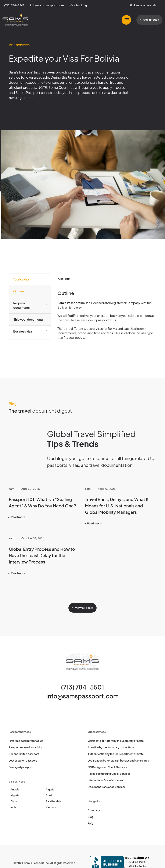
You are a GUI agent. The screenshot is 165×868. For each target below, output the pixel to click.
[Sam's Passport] (15, 20)
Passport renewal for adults (26, 747)
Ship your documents (28, 319)
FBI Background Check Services (107, 767)
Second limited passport (24, 754)
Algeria (50, 789)
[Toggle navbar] (126, 20)
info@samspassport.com (83, 696)
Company (94, 810)
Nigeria (15, 795)
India (14, 807)
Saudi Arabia (53, 801)
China (14, 801)
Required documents (22, 305)
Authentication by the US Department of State (116, 754)
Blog (91, 817)
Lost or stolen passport (23, 761)
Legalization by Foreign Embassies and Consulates (118, 761)
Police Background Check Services (109, 774)
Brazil (49, 795)
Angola (15, 789)
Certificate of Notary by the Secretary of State (116, 741)
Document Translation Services (107, 787)
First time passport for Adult (26, 741)
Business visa (23, 331)
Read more (18, 517)
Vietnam (51, 807)
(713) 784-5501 (82, 687)
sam (12, 489)
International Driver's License (105, 780)
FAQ (91, 823)
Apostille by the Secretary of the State (111, 747)
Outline (19, 291)
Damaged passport (21, 767)
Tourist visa (21, 279)
